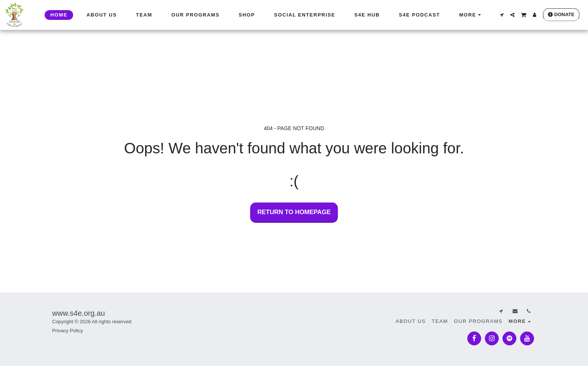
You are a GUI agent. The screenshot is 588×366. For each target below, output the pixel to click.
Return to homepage (294, 212)
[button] (502, 15)
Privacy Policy (67, 331)
